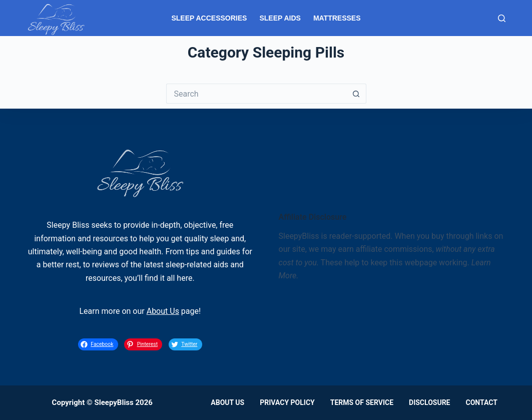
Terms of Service (362, 402)
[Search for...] (256, 94)
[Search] (502, 18)
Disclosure (429, 402)
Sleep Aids (280, 18)
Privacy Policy (287, 402)
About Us (163, 311)
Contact (481, 402)
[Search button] (356, 94)
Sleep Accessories (209, 18)
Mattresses (337, 18)
